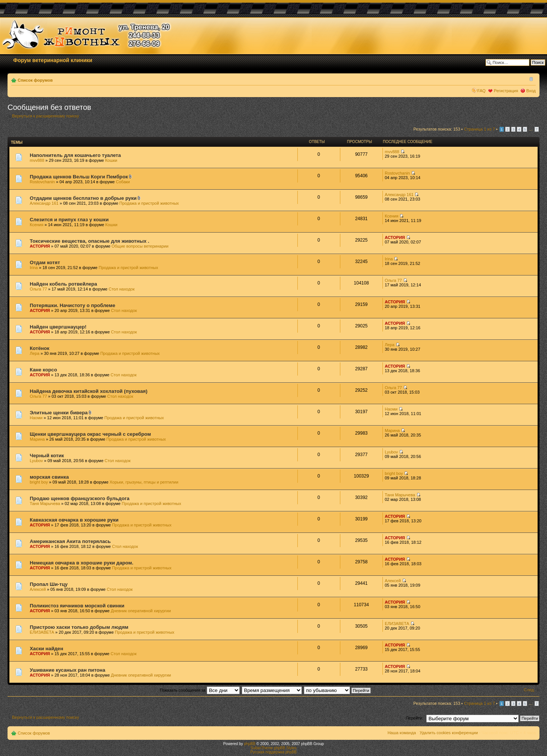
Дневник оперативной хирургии (141, 611)
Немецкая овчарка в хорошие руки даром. (82, 563)
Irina (34, 268)
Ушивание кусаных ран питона (68, 670)
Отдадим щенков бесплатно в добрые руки (83, 198)
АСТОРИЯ (40, 246)
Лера (35, 353)
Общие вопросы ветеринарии (140, 246)
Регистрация (506, 91)
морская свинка (49, 477)
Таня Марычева (45, 503)
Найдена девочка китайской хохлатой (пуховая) (89, 391)
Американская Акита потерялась (70, 541)
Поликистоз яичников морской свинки (77, 606)
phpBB (250, 744)
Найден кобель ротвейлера (63, 284)
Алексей (38, 589)
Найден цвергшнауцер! (58, 327)
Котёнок (40, 348)
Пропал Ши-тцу (49, 584)
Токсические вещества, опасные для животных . (89, 241)
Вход (531, 91)
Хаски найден (46, 649)
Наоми (36, 418)
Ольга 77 (38, 289)
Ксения (37, 225)
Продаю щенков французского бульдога (80, 498)
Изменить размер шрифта (530, 79)
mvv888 (37, 160)
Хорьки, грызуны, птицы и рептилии (144, 482)
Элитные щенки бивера (59, 413)
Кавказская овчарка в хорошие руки (74, 520)
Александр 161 (44, 203)
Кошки (111, 160)
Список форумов (35, 80)
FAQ (481, 91)
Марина (37, 439)
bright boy (39, 482)
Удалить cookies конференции (449, 733)
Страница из (479, 129)
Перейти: (415, 718)
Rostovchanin (42, 182)
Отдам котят (45, 262)
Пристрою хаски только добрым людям (79, 627)
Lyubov (36, 461)
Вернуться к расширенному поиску (46, 116)
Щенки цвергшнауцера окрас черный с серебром (90, 434)
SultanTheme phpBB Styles (273, 748)
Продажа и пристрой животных (149, 203)
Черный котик (47, 456)
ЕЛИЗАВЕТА (42, 632)
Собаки (123, 182)
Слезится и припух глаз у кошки (69, 220)
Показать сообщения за (200, 690)
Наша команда (401, 733)
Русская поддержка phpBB (273, 752)
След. (529, 690)
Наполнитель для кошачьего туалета (75, 155)
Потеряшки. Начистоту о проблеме (72, 305)
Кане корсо (43, 370)
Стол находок (122, 289)
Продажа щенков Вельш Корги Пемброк (79, 177)
